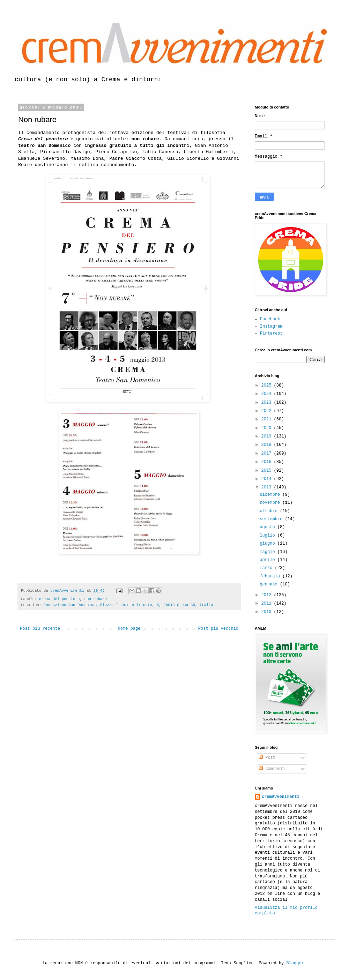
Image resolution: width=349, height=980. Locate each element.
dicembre (271, 495)
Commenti (272, 769)
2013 (268, 487)
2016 (268, 462)
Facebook (270, 319)
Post (267, 758)
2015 (268, 471)
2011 (268, 604)
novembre (271, 503)
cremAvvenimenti (281, 797)
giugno (268, 544)
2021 (268, 419)
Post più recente (40, 629)
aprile (268, 560)
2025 (268, 386)
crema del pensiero (60, 599)
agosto (268, 527)
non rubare (95, 599)
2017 (268, 454)
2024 (268, 394)
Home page (129, 629)
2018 (268, 445)
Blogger (295, 963)
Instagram (271, 327)
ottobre (270, 511)
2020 (268, 428)
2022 (268, 411)
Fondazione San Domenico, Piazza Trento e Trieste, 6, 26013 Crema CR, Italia (128, 605)
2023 (268, 403)
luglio (268, 536)
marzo (267, 568)
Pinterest (271, 334)
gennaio (270, 584)
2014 (268, 479)
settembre (272, 519)
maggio (268, 552)
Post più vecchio (218, 629)
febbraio (271, 576)
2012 (268, 595)
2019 (268, 436)
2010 (268, 612)
